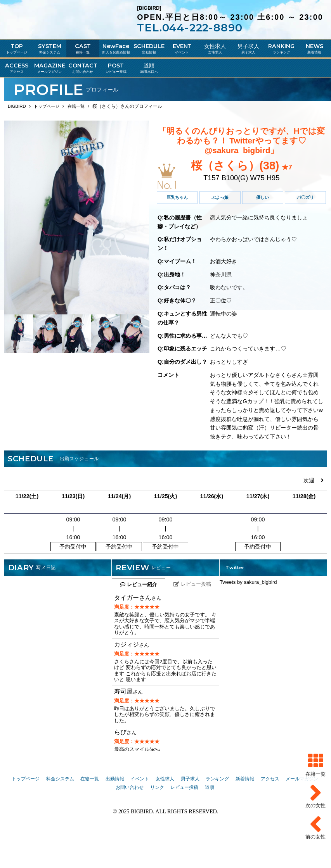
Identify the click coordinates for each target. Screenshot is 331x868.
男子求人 (190, 813)
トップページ (26, 813)
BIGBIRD (142, 846)
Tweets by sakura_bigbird (248, 617)
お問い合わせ (130, 822)
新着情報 (245, 813)
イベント (140, 813)
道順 (210, 822)
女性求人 (165, 813)
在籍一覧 (90, 813)
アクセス (270, 813)
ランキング (217, 813)
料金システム (60, 813)
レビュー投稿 (184, 822)
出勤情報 (115, 813)
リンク (157, 822)
